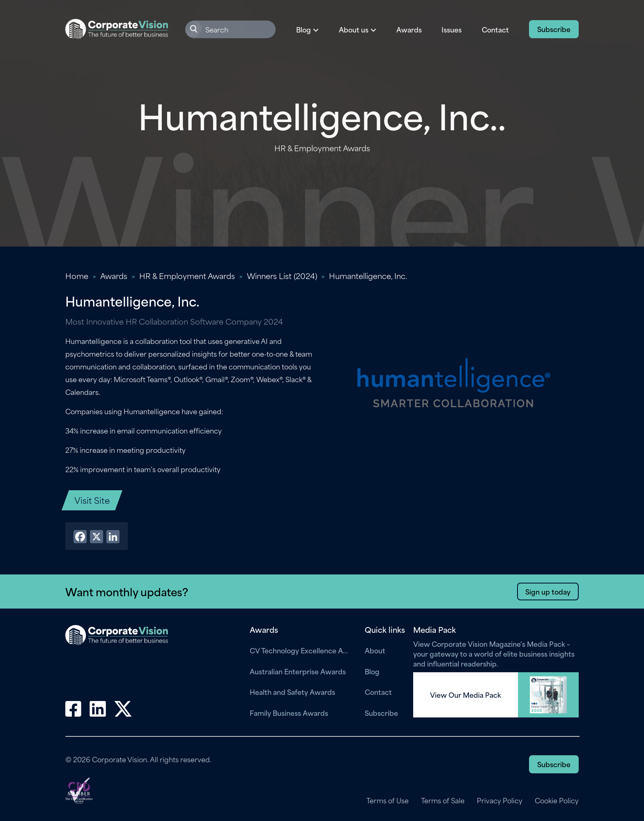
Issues (452, 29)
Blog (372, 671)
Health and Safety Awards (292, 692)
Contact (495, 29)
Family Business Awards (289, 713)
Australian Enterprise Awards (298, 671)
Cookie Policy (557, 800)
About (375, 650)
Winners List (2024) (282, 276)
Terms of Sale (443, 800)
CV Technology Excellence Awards (301, 650)
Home (77, 276)
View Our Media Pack (466, 695)
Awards (409, 29)
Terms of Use (388, 800)
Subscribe (554, 29)
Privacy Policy (500, 800)
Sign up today (548, 591)
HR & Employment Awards (187, 276)
